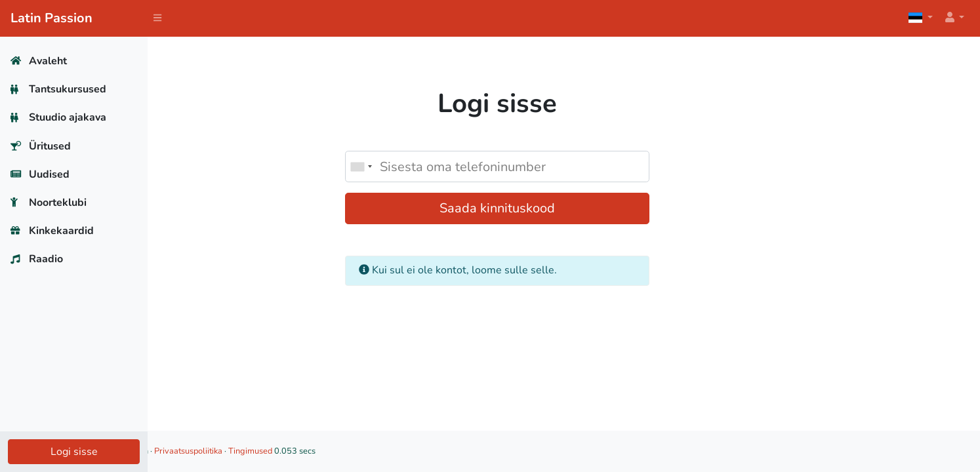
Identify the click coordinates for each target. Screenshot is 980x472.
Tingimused (383, 451)
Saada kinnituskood (564, 208)
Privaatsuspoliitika (321, 451)
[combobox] (428, 167)
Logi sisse (74, 452)
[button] (954, 18)
